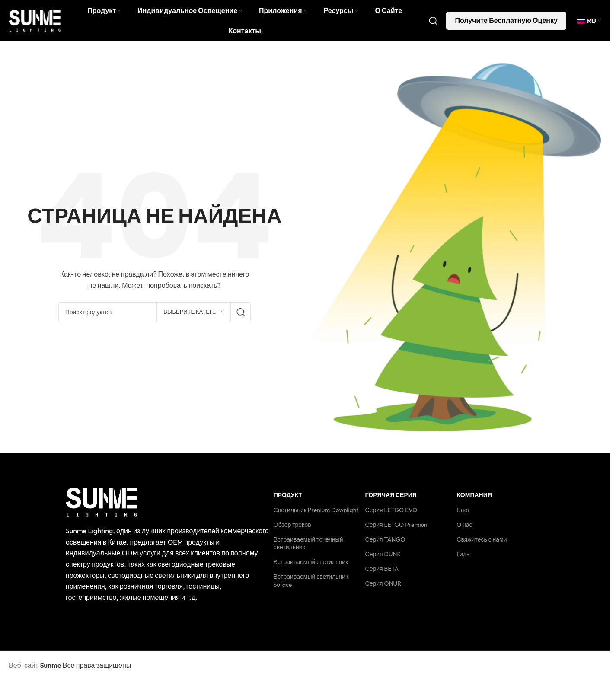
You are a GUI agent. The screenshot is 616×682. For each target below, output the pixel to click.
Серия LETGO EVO (391, 512)
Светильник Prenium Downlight (316, 512)
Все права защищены (85, 667)
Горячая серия (391, 497)
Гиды (464, 556)
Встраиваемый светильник (311, 564)
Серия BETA (382, 571)
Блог (463, 512)
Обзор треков (292, 526)
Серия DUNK (383, 556)
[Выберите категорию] (194, 314)
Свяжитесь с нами (482, 541)
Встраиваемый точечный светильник (308, 545)
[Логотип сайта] (35, 21)
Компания (474, 497)
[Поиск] (433, 22)
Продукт (288, 497)
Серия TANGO (385, 541)
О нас (464, 526)
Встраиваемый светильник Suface (311, 583)
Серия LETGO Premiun (396, 526)
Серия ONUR (383, 586)
